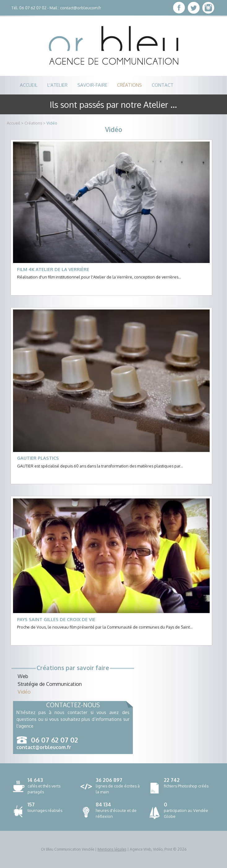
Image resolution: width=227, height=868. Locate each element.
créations (129, 85)
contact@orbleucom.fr (81, 8)
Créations (33, 123)
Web (23, 676)
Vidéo (52, 123)
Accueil (13, 123)
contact (163, 85)
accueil (29, 85)
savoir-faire (92, 85)
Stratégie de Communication (50, 684)
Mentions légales (112, 849)
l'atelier (57, 85)
